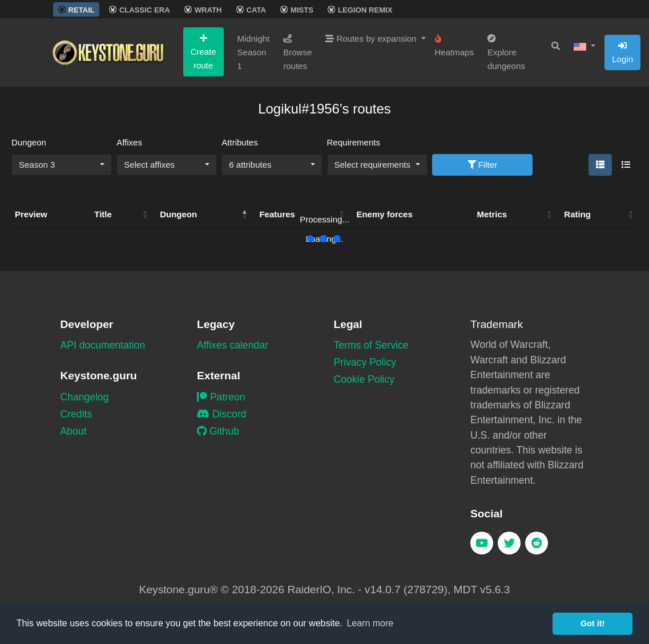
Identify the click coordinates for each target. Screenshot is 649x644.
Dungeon (29, 142)
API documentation (103, 345)
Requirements (354, 142)
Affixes (129, 142)
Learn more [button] (370, 623)
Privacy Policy (365, 362)
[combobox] (62, 165)
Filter (483, 165)
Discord (222, 414)
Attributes (239, 142)
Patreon (221, 397)
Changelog (85, 397)
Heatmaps (454, 46)
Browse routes (297, 52)
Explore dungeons (506, 52)
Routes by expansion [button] (372, 39)
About (74, 431)
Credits (76, 414)
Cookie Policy (364, 379)
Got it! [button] (592, 623)
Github (218, 431)
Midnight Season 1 (254, 52)
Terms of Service (371, 345)
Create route (203, 52)
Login (622, 52)
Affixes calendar (233, 345)
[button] (584, 46)
